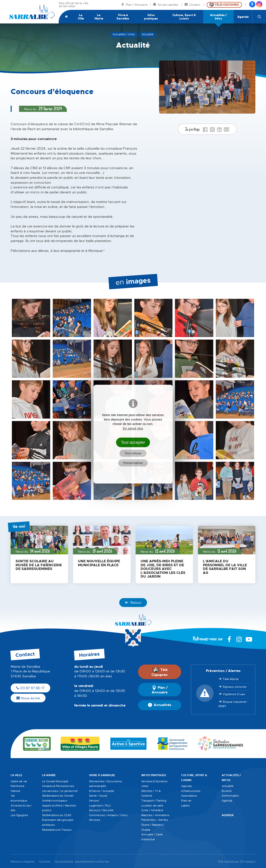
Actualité (228, 786)
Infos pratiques (151, 17)
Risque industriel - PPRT (233, 704)
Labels (185, 806)
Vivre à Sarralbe (123, 17)
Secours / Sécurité (101, 810)
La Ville (81, 17)
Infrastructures (191, 791)
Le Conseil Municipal (55, 781)
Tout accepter (133, 442)
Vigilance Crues (234, 694)
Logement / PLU (100, 806)
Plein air (186, 801)
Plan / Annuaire (134, 5)
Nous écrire (28, 698)
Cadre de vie (19, 781)
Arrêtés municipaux (55, 801)
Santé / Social (98, 796)
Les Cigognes (19, 815)
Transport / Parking (154, 801)
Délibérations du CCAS (57, 815)
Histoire (15, 791)
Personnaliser (133, 463)
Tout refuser (133, 453)
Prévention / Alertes (155, 820)
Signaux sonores (235, 687)
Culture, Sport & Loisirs (184, 17)
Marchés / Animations (155, 815)
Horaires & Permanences (58, 786)
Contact (193, 5)
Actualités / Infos (218, 17)
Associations (189, 796)
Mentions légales (23, 862)
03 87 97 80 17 (30, 688)
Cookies (45, 862)
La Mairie (99, 17)
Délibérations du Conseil (58, 796)
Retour (133, 603)
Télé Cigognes (159, 672)
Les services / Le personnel (60, 791)
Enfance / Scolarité (102, 791)
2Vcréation (248, 862)
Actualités (159, 705)
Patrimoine (18, 786)
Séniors (94, 801)
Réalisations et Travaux (57, 830)
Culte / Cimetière (152, 810)
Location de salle (152, 806)
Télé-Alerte (231, 679)
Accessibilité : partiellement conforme (82, 862)
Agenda (243, 17)
